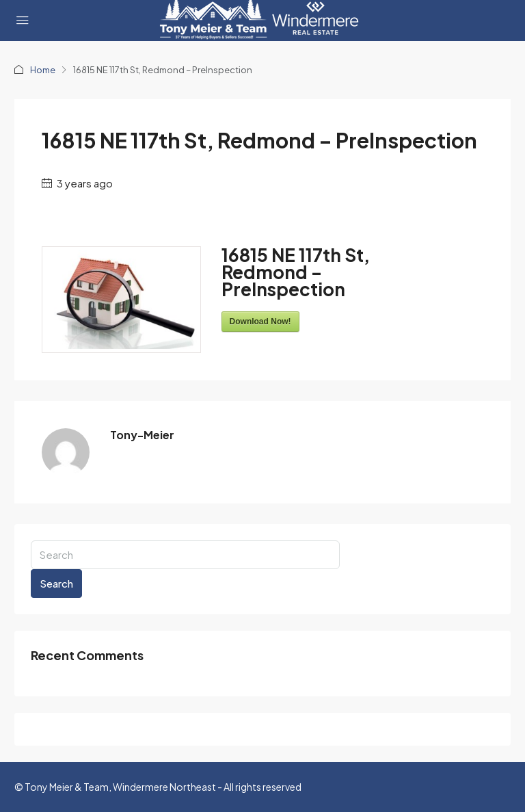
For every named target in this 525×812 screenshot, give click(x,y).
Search (56, 583)
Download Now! (260, 322)
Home (43, 70)
